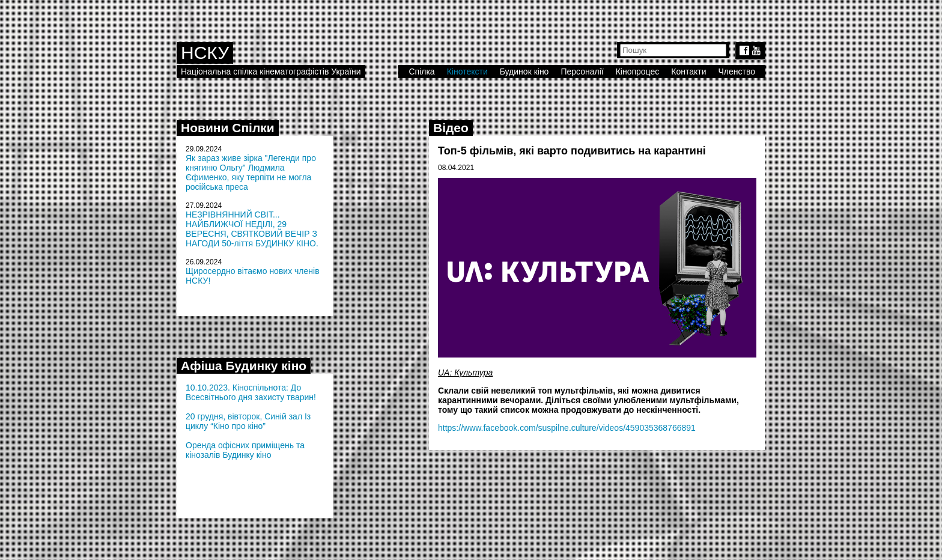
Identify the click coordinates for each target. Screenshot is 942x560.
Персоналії (582, 72)
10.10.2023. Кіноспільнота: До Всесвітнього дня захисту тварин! (251, 392)
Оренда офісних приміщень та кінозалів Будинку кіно (245, 450)
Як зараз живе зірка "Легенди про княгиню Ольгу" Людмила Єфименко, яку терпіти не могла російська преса (251, 172)
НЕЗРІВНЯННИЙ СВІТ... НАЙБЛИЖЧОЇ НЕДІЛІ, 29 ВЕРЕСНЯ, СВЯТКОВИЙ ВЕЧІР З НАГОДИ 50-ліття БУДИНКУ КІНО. (252, 229)
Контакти (688, 72)
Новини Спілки (228, 128)
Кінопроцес (638, 72)
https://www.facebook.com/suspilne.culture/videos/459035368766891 (567, 428)
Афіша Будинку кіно (244, 366)
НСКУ (205, 53)
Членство (737, 72)
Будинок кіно (524, 72)
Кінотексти (467, 72)
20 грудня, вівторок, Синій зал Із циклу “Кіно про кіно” (248, 421)
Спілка (421, 72)
